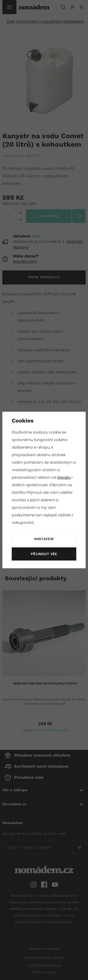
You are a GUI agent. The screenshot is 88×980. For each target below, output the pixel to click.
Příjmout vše (44, 554)
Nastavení (44, 539)
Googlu (64, 477)
